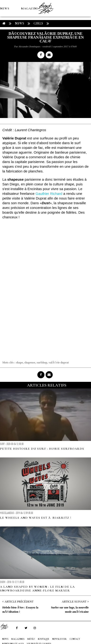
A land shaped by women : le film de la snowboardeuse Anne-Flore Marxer (37, 589)
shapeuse (30, 363)
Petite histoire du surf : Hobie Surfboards (42, 449)
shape (19, 363)
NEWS (5, 8)
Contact (75, 639)
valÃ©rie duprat (59, 363)
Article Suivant (74, 602)
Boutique (26, 41)
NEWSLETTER (59, 639)
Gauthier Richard (49, 194)
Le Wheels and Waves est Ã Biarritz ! (36, 518)
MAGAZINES (31, 8)
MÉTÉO (6, 41)
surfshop (42, 363)
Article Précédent (19, 602)
